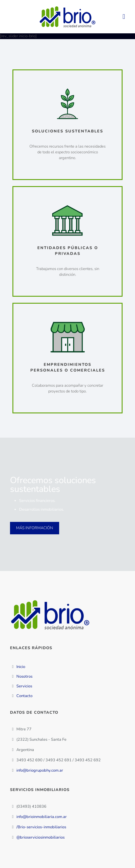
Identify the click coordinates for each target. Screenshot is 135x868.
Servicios (24, 686)
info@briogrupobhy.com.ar (40, 770)
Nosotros (24, 676)
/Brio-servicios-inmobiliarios (41, 827)
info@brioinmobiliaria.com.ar (42, 817)
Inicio (21, 667)
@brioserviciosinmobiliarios (40, 837)
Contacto (24, 696)
